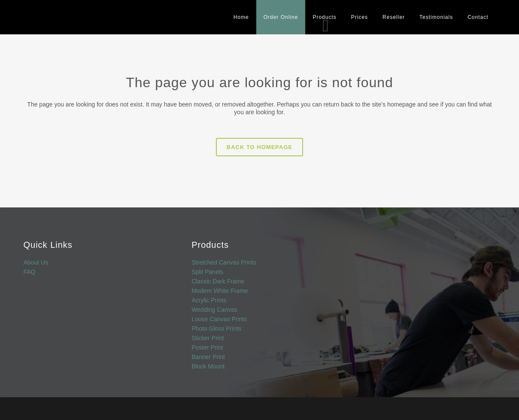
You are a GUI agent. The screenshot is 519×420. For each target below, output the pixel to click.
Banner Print (208, 357)
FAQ (30, 272)
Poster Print (207, 348)
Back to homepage (259, 147)
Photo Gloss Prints (216, 329)
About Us (36, 263)
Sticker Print (208, 338)
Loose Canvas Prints (219, 319)
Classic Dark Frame (218, 282)
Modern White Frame (220, 291)
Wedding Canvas (214, 310)
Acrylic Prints (209, 300)
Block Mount (208, 367)
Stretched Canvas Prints (224, 263)
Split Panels (207, 272)
